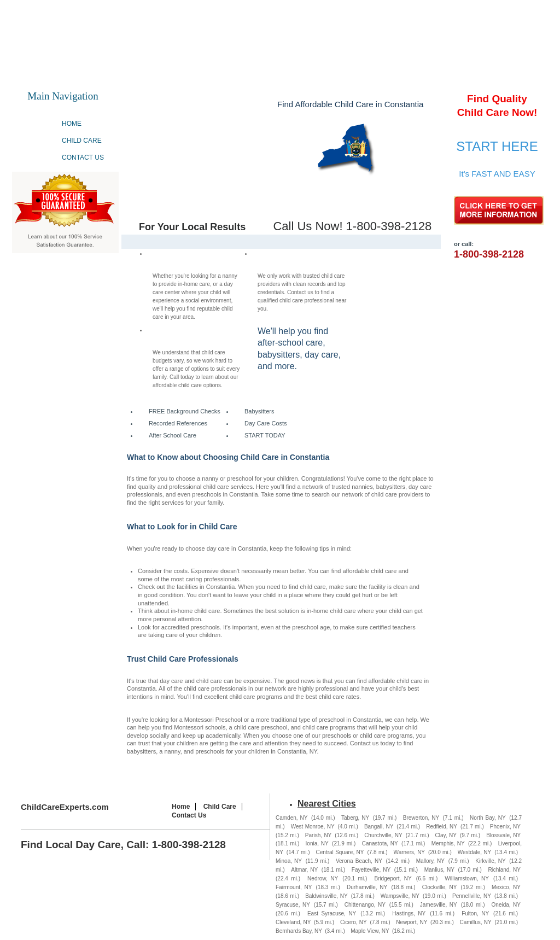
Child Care (82, 141)
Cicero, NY (354, 922)
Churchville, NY (383, 835)
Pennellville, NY (472, 896)
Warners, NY (409, 852)
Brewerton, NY (421, 818)
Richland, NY (504, 870)
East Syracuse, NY (332, 913)
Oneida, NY (506, 905)
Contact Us (83, 157)
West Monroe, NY (313, 827)
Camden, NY (291, 818)
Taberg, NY (355, 818)
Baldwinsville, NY (326, 896)
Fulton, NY (475, 913)
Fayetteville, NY (371, 870)
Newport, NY (412, 922)
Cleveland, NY (293, 922)
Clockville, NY (440, 887)
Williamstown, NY (467, 878)
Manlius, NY (439, 870)
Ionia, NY (317, 843)
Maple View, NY (370, 931)
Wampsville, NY (400, 896)
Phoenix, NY (505, 827)
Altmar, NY (304, 870)
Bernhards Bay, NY (299, 931)
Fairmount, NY (294, 887)
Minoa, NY (289, 861)
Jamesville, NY (439, 905)
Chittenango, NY (365, 905)
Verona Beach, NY (359, 861)
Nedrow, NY (323, 878)
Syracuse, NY (293, 905)
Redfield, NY (442, 827)
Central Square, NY (340, 852)
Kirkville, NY (490, 861)
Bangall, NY (379, 827)
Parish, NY (318, 835)
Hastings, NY (409, 913)
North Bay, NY (488, 818)
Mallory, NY (430, 861)
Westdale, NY (475, 852)
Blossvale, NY (503, 835)
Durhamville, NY (367, 887)
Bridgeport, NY (393, 878)
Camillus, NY (475, 922)
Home (72, 124)
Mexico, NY (506, 887)
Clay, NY (446, 835)
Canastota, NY (380, 843)
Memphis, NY (448, 843)
